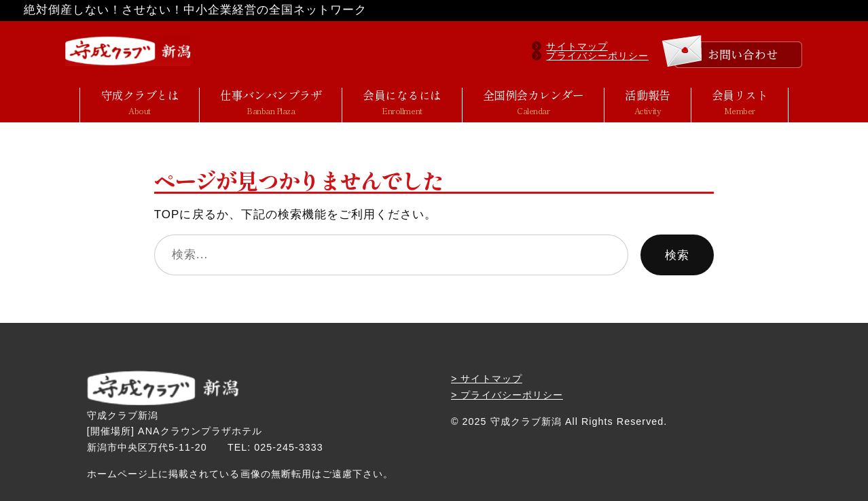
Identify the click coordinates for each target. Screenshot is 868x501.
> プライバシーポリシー (507, 395)
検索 (677, 255)
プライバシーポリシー (597, 56)
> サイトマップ (487, 379)
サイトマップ (577, 46)
